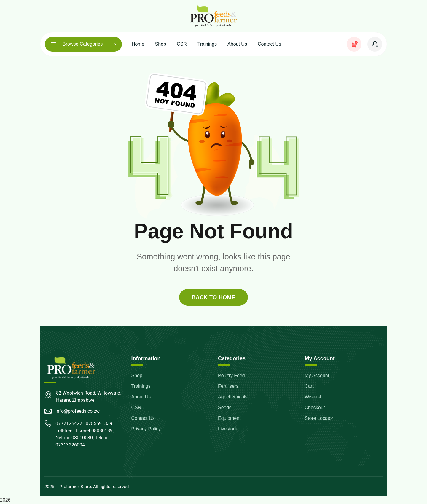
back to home (213, 297)
